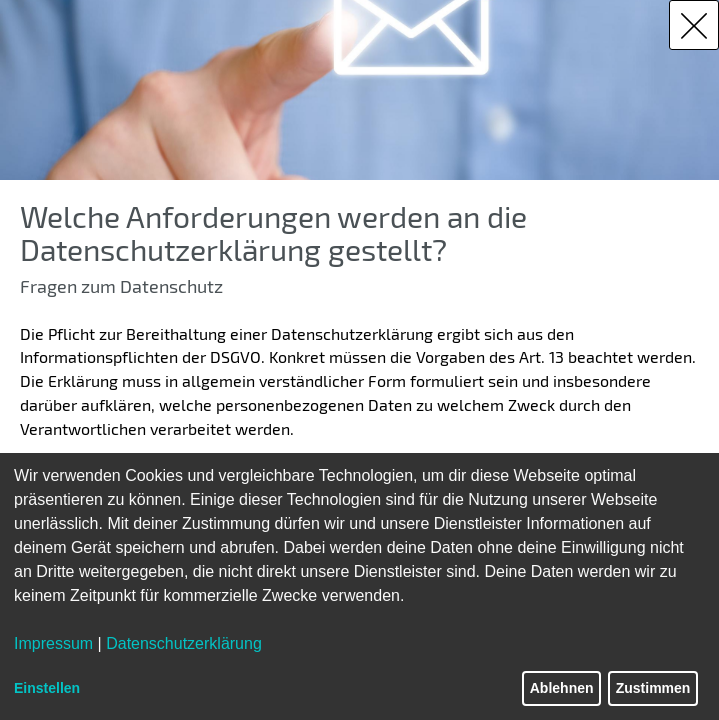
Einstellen (47, 688)
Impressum (53, 643)
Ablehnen (562, 688)
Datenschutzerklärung (184, 643)
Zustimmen (653, 688)
